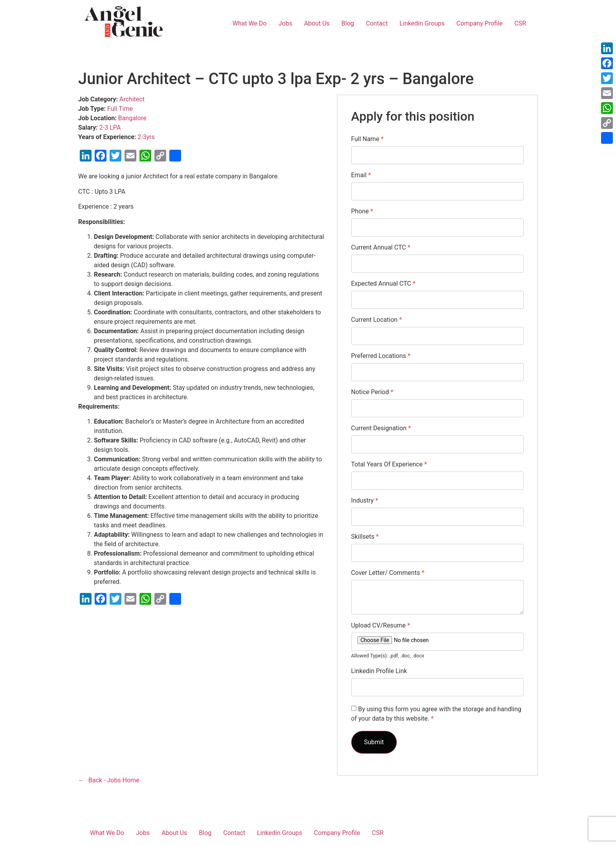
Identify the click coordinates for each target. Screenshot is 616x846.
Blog (348, 23)
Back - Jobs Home (114, 780)
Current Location (377, 320)
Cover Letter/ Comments (388, 573)
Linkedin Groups (422, 23)
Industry (365, 501)
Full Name (368, 139)
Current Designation (381, 428)
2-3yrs (146, 137)
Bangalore (132, 118)
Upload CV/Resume (381, 626)
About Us (317, 23)
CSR (520, 23)
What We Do (250, 23)
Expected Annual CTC (383, 284)
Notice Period (372, 392)
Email (361, 175)
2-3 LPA (110, 128)
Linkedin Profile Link (379, 671)
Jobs (285, 23)
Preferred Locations (381, 356)
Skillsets (365, 537)
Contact (377, 23)
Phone (362, 211)
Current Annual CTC (381, 248)
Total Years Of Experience (389, 464)
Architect (132, 99)
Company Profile (479, 23)
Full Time (120, 109)
